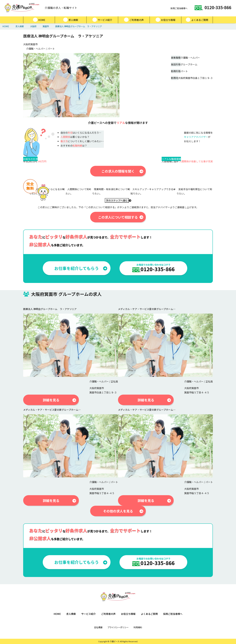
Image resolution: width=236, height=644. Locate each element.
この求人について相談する (121, 217)
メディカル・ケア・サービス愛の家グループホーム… (147, 309)
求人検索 (71, 20)
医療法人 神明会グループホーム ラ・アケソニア (79, 26)
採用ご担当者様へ (177, 8)
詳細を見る (60, 400)
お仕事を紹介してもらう (81, 268)
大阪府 (33, 26)
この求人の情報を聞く (122, 171)
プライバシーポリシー (118, 627)
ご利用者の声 (134, 20)
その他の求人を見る (123, 511)
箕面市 (46, 26)
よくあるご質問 (197, 20)
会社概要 (98, 627)
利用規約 (138, 627)
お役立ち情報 (165, 20)
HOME (39, 20)
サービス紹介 (102, 20)
